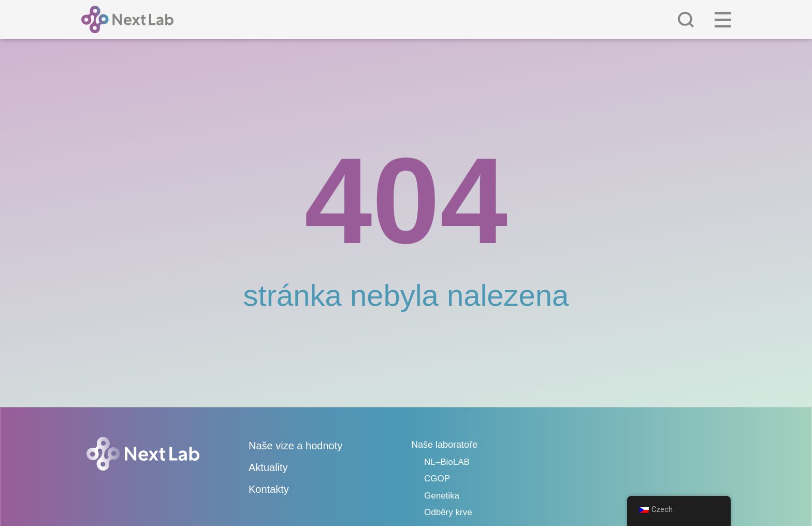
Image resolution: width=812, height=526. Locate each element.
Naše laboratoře (444, 445)
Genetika (442, 496)
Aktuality (268, 467)
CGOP (437, 479)
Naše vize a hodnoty (295, 446)
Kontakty (269, 489)
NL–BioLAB (447, 462)
